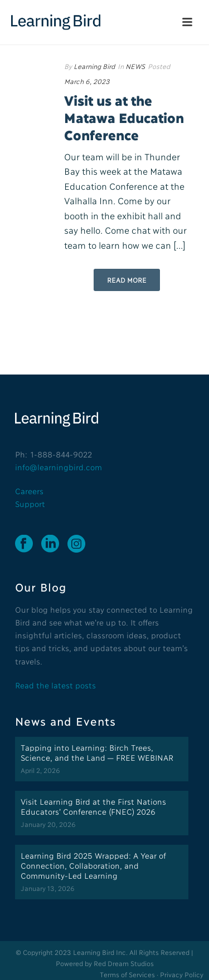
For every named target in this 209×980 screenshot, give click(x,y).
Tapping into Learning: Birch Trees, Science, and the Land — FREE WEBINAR (97, 752)
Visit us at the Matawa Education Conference (124, 117)
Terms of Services (127, 974)
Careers (29, 491)
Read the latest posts (55, 685)
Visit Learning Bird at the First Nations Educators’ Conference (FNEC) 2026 (93, 806)
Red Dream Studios (124, 963)
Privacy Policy (182, 974)
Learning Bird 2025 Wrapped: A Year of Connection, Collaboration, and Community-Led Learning (93, 865)
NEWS (135, 66)
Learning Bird (94, 66)
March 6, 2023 (87, 81)
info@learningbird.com (59, 467)
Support (30, 503)
